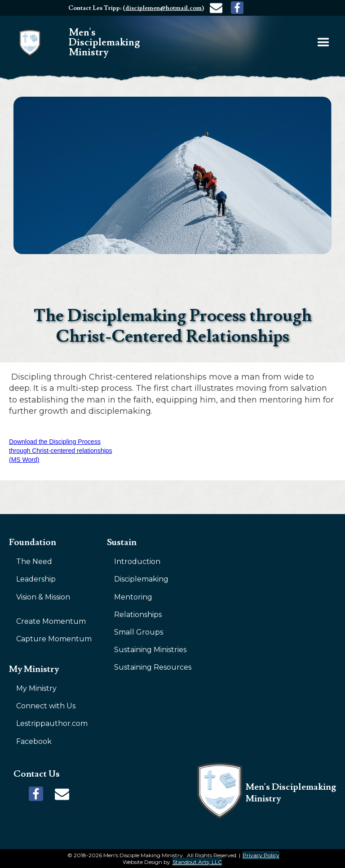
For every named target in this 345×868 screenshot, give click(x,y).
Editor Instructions (168, 829)
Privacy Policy (261, 855)
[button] (323, 43)
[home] (91, 43)
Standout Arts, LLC (197, 862)
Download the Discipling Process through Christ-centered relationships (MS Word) (61, 451)
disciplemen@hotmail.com (164, 8)
